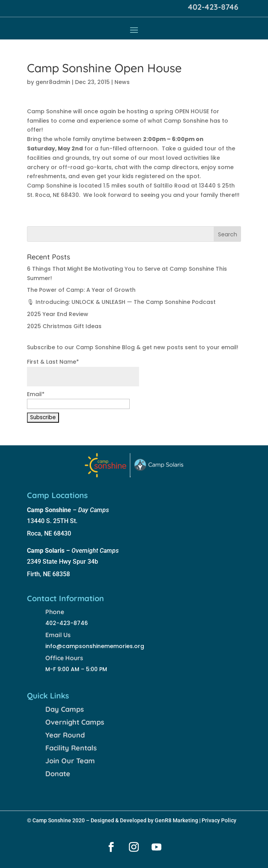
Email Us (58, 635)
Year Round (65, 735)
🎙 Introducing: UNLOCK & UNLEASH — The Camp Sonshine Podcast (121, 302)
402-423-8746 (213, 7)
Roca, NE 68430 (49, 533)
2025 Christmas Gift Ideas (64, 326)
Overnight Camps (75, 722)
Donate (58, 774)
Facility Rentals (71, 748)
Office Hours (64, 658)
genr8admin (53, 82)
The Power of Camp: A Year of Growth (81, 290)
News (122, 82)
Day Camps (65, 709)
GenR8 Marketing (176, 820)
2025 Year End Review (58, 314)
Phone (55, 612)
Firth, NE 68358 (48, 574)
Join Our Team (70, 761)
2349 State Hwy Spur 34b (63, 562)
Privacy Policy (219, 820)
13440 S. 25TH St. (52, 521)
